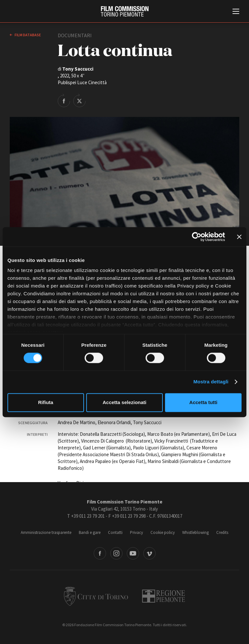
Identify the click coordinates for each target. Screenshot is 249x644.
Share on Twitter (79, 100)
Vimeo (149, 553)
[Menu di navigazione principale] (236, 12)
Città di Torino (96, 596)
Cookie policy (163, 532)
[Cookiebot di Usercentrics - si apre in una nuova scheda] (197, 237)
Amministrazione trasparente (46, 532)
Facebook (100, 553)
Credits (222, 532)
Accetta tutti (203, 402)
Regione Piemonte (164, 596)
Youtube (133, 553)
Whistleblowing (196, 532)
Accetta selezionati (124, 402)
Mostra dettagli (211, 382)
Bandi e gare (90, 532)
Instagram (116, 553)
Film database (27, 35)
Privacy (136, 532)
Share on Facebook (64, 100)
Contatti (115, 532)
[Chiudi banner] (239, 237)
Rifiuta (46, 402)
